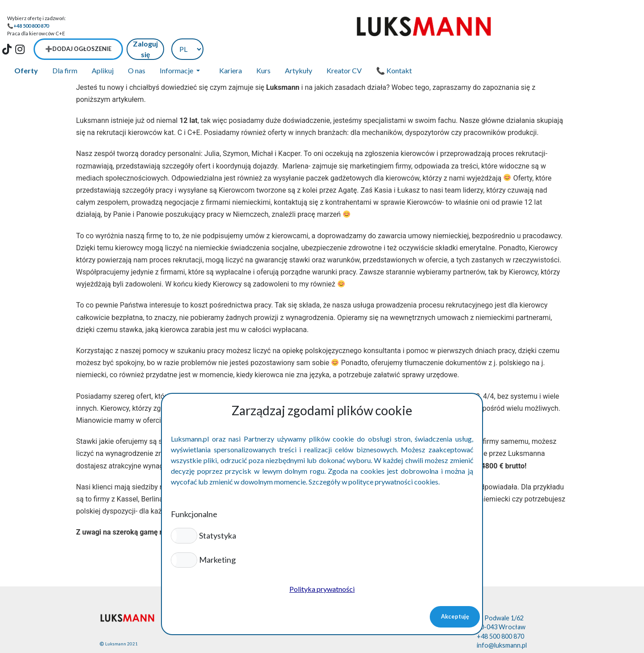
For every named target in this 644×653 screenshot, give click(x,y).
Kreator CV (344, 48)
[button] (184, 535)
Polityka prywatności (322, 589)
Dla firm (65, 48)
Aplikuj (103, 48)
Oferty (26, 48)
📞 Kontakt (394, 48)
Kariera (231, 48)
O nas (137, 48)
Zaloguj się (565, 26)
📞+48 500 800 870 (28, 26)
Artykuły (299, 48)
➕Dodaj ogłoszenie (498, 26)
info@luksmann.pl (502, 622)
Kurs (263, 48)
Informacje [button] (177, 48)
